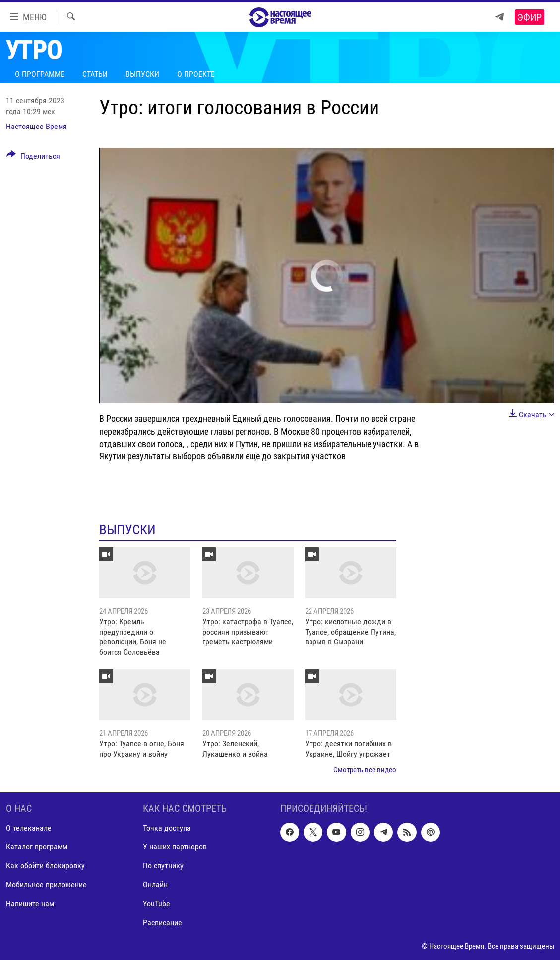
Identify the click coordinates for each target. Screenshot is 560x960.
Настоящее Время (36, 126)
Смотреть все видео (365, 770)
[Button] (33, 158)
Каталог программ (37, 847)
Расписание (162, 922)
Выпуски (142, 74)
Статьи (95, 74)
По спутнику (163, 865)
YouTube (156, 903)
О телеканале (29, 828)
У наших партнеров (175, 847)
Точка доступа (167, 828)
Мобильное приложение (46, 884)
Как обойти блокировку (45, 865)
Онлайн (155, 884)
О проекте (196, 74)
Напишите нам (30, 903)
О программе (40, 74)
